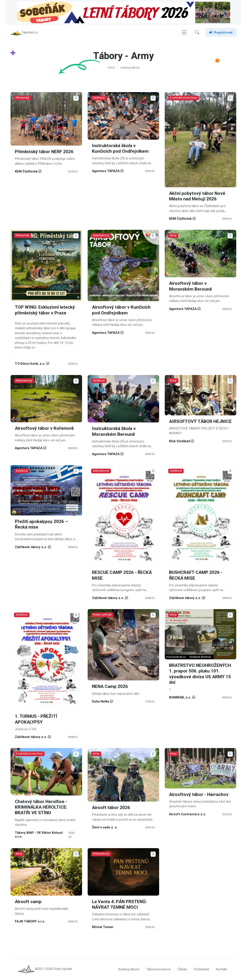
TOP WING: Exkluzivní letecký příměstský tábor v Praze (45, 310)
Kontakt (221, 969)
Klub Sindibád (179, 441)
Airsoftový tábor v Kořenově (44, 428)
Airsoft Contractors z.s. (188, 814)
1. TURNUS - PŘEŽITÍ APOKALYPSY (36, 719)
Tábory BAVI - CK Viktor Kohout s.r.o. (39, 835)
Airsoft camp (28, 902)
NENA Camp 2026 (110, 687)
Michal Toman (103, 927)
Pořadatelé (201, 969)
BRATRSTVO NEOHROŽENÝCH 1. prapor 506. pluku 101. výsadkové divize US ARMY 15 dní (200, 674)
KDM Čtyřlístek (26, 171)
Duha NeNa (100, 701)
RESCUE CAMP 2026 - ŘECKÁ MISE (122, 575)
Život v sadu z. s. (105, 828)
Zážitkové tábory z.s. (31, 547)
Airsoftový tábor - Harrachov (199, 795)
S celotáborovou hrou (184, 98)
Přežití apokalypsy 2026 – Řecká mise (41, 524)
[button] (197, 32)
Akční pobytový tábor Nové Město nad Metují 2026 (197, 196)
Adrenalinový (101, 235)
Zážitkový (99, 98)
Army (173, 235)
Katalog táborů (130, 68)
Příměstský (23, 98)
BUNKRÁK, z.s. (180, 697)
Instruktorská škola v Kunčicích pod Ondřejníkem (120, 148)
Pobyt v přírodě (102, 615)
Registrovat (221, 32)
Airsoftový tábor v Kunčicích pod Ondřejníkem (121, 310)
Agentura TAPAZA (106, 171)
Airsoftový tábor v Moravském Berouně (190, 286)
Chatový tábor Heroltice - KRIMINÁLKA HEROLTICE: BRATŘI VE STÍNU (41, 807)
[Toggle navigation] (184, 33)
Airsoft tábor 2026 (111, 808)
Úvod (111, 68)
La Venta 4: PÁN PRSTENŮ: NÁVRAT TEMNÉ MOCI (119, 905)
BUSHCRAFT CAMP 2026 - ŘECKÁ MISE (196, 575)
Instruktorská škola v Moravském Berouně (114, 431)
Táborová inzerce (158, 969)
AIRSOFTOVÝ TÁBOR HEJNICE (200, 421)
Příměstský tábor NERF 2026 (44, 152)
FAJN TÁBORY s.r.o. (30, 921)
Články (182, 969)
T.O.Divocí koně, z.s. (30, 364)
